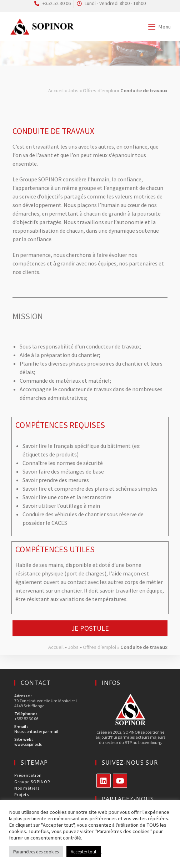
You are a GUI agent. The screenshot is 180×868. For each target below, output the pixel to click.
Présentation (28, 775)
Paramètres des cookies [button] (36, 852)
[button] (90, 628)
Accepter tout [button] (84, 852)
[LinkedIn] (104, 781)
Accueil (56, 91)
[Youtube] (120, 781)
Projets (22, 794)
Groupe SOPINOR (32, 782)
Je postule (90, 628)
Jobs (73, 91)
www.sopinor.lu (28, 744)
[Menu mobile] (160, 27)
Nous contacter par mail (36, 731)
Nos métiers (27, 788)
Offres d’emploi (99, 91)
